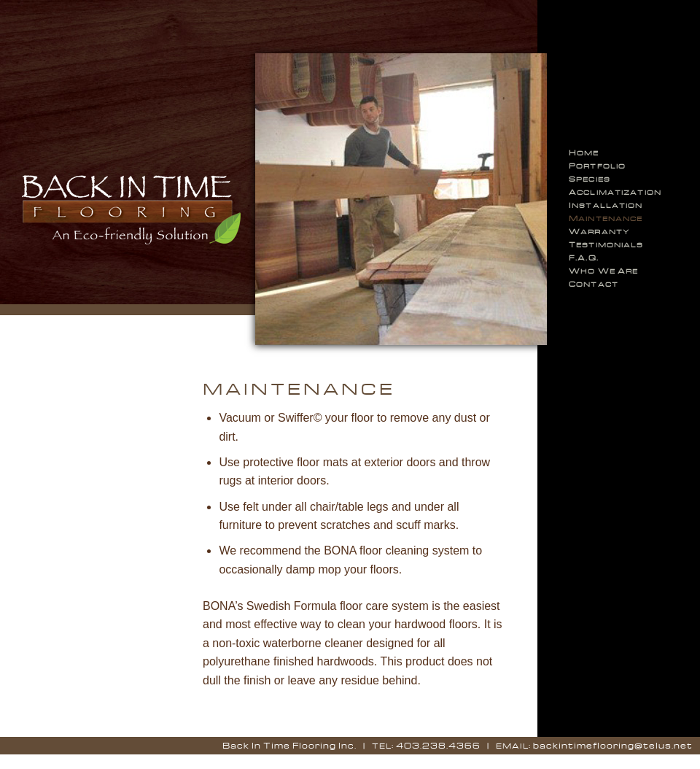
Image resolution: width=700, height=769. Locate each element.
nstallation (606, 205)
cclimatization (615, 192)
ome (584, 152)
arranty (599, 231)
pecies (590, 179)
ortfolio (597, 166)
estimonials (606, 244)
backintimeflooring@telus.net (613, 745)
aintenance (606, 218)
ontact (594, 284)
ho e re (603, 271)
